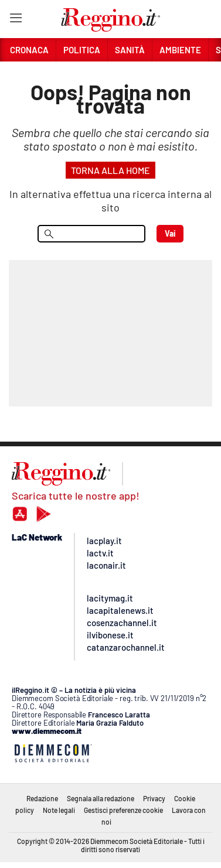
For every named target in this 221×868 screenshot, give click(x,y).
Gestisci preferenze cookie (123, 810)
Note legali (59, 810)
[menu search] (91, 234)
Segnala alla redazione (101, 798)
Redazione (42, 798)
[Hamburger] (16, 20)
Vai (170, 233)
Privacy (154, 798)
